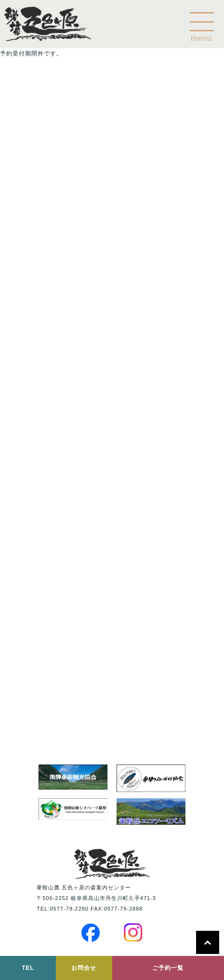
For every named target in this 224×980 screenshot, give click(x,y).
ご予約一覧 (168, 968)
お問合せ (84, 968)
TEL (28, 968)
